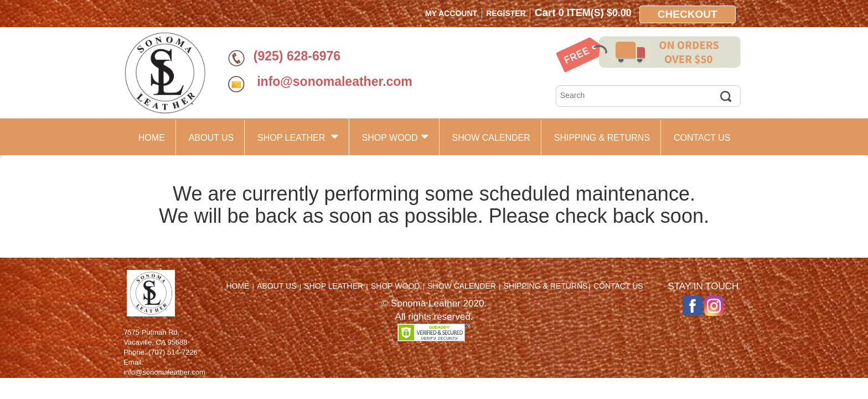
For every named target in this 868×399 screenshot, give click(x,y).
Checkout (688, 14)
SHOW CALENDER (491, 138)
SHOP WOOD (395, 136)
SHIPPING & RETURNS (602, 138)
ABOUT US (211, 138)
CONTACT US (702, 138)
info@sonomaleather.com (333, 81)
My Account (451, 13)
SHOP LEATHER (298, 136)
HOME (152, 138)
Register (506, 13)
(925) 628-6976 (297, 56)
